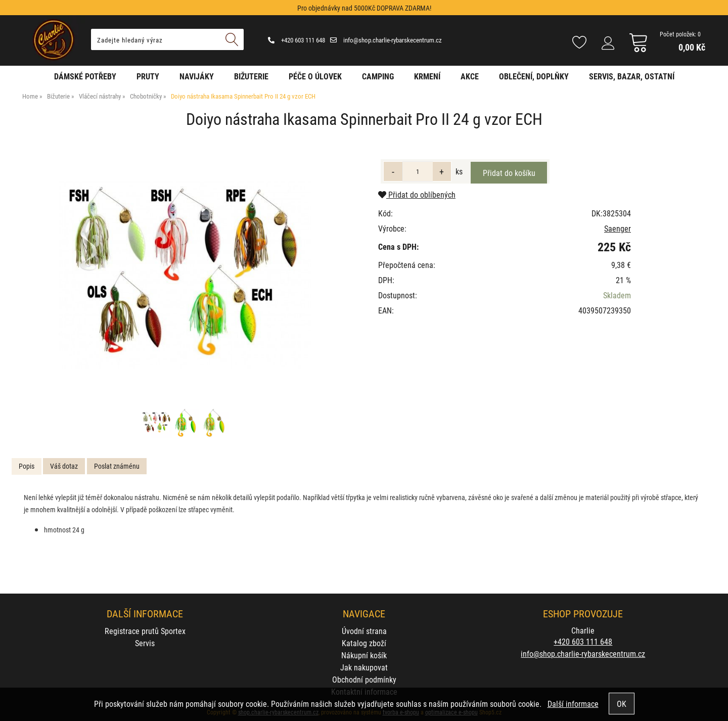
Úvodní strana (364, 631)
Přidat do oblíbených (417, 194)
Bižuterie (251, 76)
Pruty (148, 76)
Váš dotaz (64, 466)
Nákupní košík (364, 655)
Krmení (427, 76)
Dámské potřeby (85, 76)
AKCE (470, 76)
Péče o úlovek (315, 76)
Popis (27, 466)
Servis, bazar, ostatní (632, 76)
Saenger (618, 228)
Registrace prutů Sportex (145, 631)
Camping (378, 76)
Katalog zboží (364, 643)
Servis (145, 643)
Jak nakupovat (364, 667)
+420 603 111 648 (297, 40)
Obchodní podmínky (364, 679)
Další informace (573, 704)
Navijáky (197, 76)
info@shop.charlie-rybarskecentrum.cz (386, 40)
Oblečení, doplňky (534, 76)
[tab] (27, 466)
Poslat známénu (117, 466)
